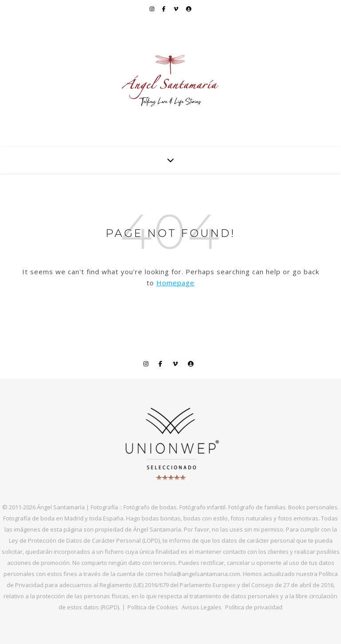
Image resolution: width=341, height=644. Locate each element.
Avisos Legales (202, 607)
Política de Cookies (153, 607)
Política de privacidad (254, 607)
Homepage (175, 283)
